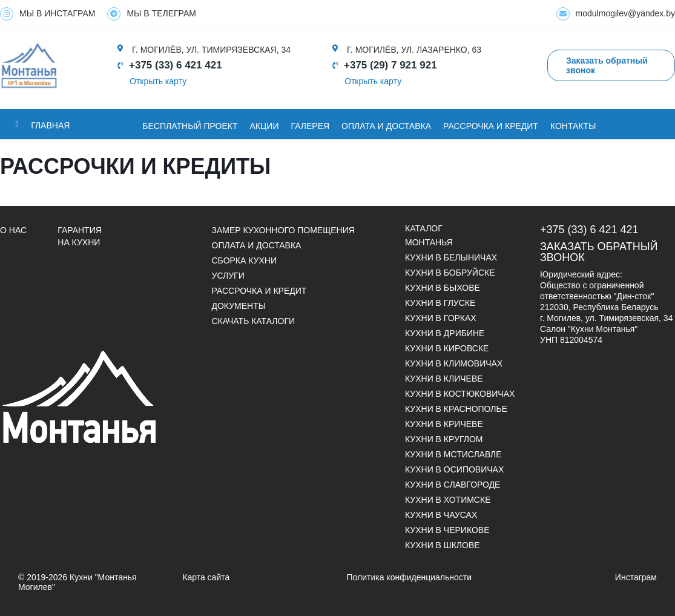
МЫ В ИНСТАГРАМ (48, 14)
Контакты (573, 126)
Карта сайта (206, 577)
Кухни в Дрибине (445, 333)
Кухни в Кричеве (444, 424)
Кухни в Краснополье (456, 409)
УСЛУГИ (228, 276)
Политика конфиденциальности (410, 577)
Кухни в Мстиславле (453, 454)
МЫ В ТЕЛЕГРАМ (152, 14)
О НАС (13, 230)
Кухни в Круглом (444, 439)
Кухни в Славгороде (453, 485)
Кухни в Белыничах (451, 257)
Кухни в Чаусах (441, 515)
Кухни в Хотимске (448, 500)
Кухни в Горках (441, 318)
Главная (50, 125)
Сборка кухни (244, 260)
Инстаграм (636, 577)
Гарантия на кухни (80, 236)
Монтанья (429, 242)
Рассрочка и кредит (491, 126)
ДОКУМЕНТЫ (239, 306)
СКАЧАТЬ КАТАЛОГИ (254, 321)
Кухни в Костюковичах (460, 394)
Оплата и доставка (257, 245)
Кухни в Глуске (440, 303)
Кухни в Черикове (447, 530)
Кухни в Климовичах (454, 363)
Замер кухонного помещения (283, 230)
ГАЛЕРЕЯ (311, 126)
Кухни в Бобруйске (450, 273)
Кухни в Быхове (443, 288)
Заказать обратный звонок (599, 252)
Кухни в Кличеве (444, 379)
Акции (265, 126)
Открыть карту (158, 81)
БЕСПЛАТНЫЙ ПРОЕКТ (190, 126)
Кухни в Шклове (443, 545)
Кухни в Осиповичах (454, 469)
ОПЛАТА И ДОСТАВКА (386, 126)
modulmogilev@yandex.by (616, 14)
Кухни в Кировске (447, 348)
